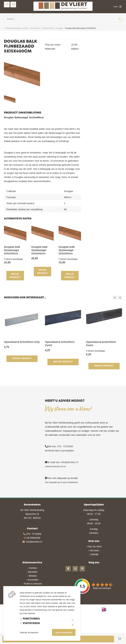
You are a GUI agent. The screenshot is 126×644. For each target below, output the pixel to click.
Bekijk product (15, 275)
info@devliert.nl (70, 462)
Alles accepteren (64, 632)
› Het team (94, 550)
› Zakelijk (94, 554)
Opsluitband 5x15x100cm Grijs (22, 342)
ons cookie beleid (28, 606)
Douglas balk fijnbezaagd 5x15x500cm (39, 250)
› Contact (32, 568)
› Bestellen (32, 572)
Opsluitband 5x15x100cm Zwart (60, 344)
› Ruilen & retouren (32, 583)
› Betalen (32, 575)
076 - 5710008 (65, 446)
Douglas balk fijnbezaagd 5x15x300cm (12, 250)
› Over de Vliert (94, 546)
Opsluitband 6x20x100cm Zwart (101, 344)
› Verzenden (32, 579)
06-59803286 (34, 538)
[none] (119, 19)
